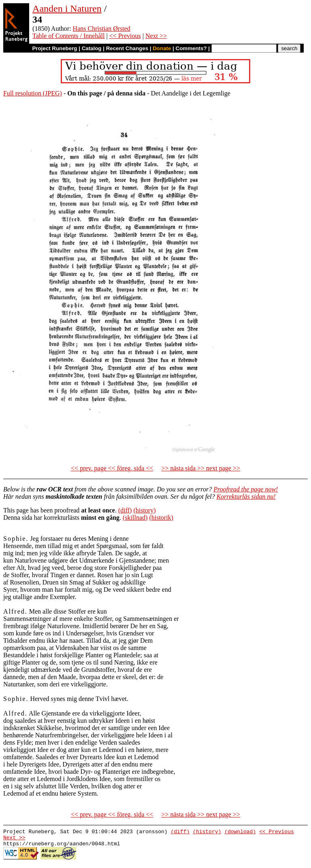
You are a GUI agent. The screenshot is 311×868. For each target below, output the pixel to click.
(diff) (125, 510)
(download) (240, 832)
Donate (162, 48)
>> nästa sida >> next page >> (201, 468)
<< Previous (125, 36)
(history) (144, 510)
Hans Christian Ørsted (102, 29)
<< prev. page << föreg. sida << (112, 468)
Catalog (92, 48)
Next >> (156, 36)
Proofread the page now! (246, 489)
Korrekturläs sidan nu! (246, 496)
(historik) (161, 518)
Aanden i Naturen (67, 8)
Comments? (191, 48)
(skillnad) (135, 518)
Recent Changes (127, 48)
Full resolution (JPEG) (33, 93)
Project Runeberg (54, 48)
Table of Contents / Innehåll (68, 36)
